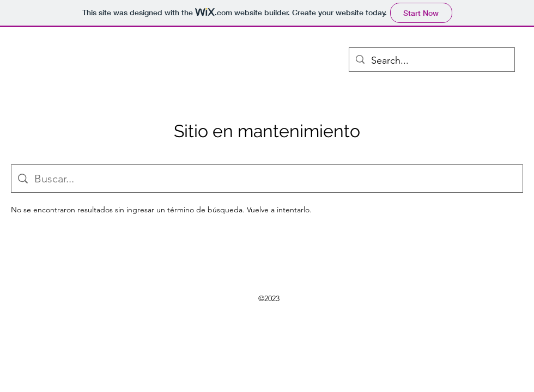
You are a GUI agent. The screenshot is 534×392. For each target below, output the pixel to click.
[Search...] (431, 61)
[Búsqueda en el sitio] (275, 179)
